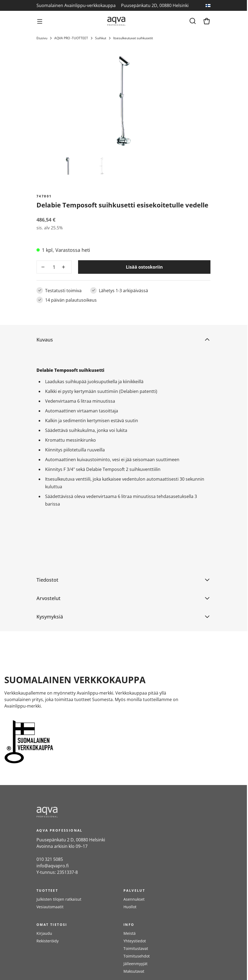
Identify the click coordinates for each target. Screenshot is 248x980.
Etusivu (42, 38)
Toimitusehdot (137, 956)
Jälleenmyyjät (135, 964)
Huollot (130, 907)
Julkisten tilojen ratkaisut (59, 899)
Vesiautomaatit (50, 907)
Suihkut (101, 38)
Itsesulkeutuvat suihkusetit (133, 38)
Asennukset (134, 899)
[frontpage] (85, 812)
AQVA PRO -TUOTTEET (71, 38)
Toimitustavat (136, 948)
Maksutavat (134, 971)
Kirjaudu (44, 933)
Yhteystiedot (135, 941)
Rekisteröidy (48, 941)
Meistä (130, 933)
